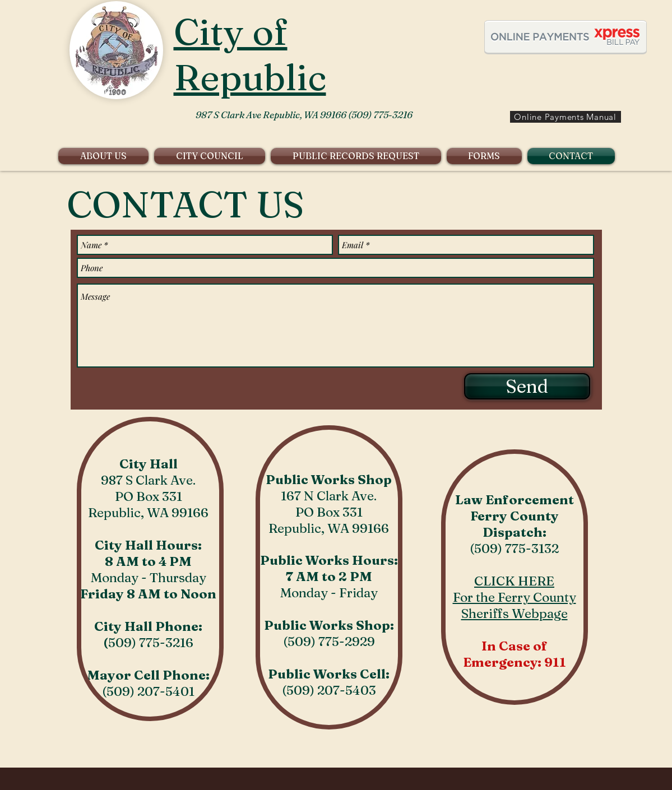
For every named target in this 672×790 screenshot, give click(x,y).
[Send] (527, 386)
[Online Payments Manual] (566, 117)
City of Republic (250, 54)
